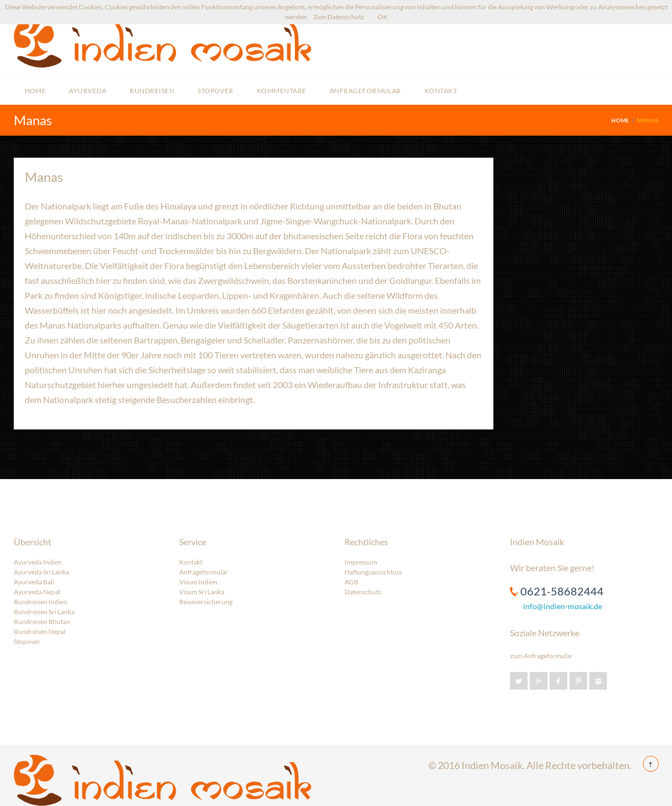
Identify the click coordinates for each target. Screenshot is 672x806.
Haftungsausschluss (373, 572)
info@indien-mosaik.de (563, 606)
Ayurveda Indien (38, 562)
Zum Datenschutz (339, 17)
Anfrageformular (365, 91)
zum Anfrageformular (541, 656)
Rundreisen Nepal (40, 632)
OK (383, 17)
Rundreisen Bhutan (42, 622)
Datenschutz (363, 592)
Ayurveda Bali (34, 582)
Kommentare (282, 91)
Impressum (361, 562)
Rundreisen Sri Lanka (44, 612)
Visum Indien (198, 582)
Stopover (216, 91)
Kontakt (441, 91)
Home (36, 91)
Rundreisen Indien (41, 602)
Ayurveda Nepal (37, 592)
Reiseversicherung (206, 602)
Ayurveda (88, 91)
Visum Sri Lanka (202, 592)
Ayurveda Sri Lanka (41, 572)
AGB (351, 582)
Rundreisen (152, 91)
